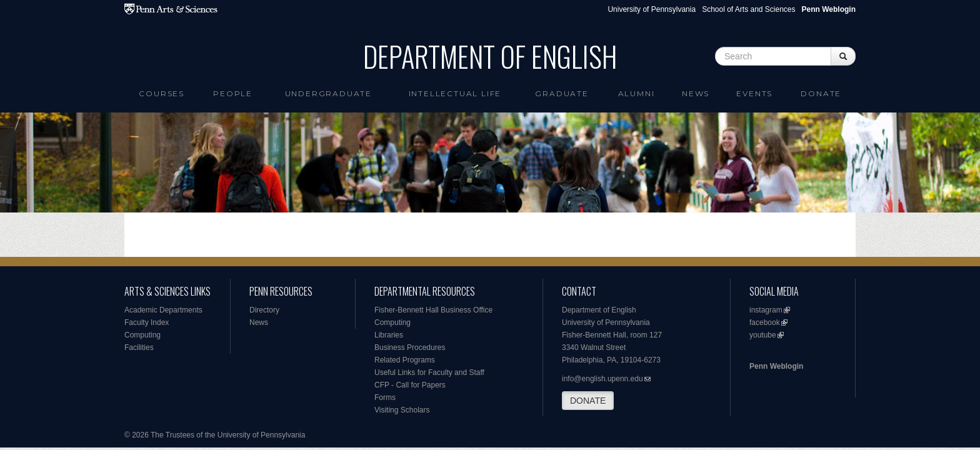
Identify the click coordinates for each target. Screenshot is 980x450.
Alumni (637, 93)
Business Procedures (410, 347)
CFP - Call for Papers (410, 385)
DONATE (588, 401)
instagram (766, 310)
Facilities (139, 347)
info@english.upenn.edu (602, 379)
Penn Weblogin (776, 366)
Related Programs (405, 360)
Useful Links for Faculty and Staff (429, 372)
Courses (162, 93)
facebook (765, 322)
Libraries (389, 335)
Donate (821, 93)
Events (754, 93)
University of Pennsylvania (652, 9)
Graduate (562, 93)
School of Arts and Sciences (748, 9)
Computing (142, 335)
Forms (385, 397)
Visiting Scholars (402, 410)
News (696, 93)
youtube (763, 335)
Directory (264, 310)
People (233, 93)
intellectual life (455, 93)
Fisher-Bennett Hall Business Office (433, 310)
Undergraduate (328, 93)
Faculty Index (147, 322)
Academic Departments (163, 310)
